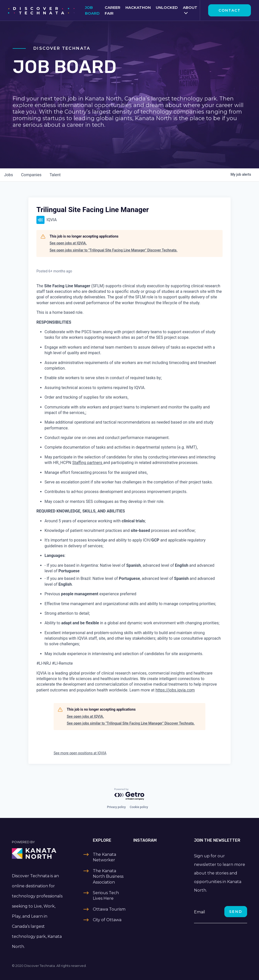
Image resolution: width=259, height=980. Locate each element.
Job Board (92, 10)
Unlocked (167, 7)
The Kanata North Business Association (108, 876)
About (190, 7)
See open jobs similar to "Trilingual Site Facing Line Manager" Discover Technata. (114, 250)
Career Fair (113, 10)
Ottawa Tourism (109, 909)
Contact (230, 10)
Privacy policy (116, 807)
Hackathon (138, 7)
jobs (8, 175)
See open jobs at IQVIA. (68, 243)
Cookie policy (139, 807)
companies (31, 175)
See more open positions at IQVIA (80, 753)
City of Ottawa (107, 920)
